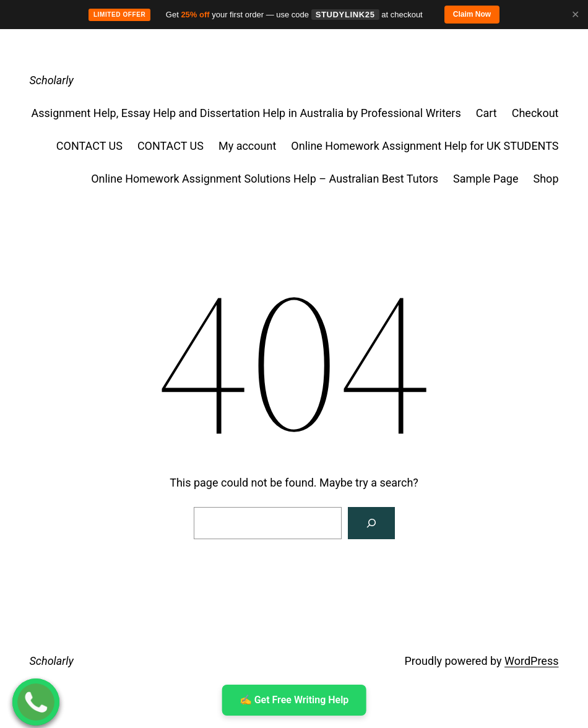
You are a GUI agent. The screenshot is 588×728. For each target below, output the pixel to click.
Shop (546, 179)
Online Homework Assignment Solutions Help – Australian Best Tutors (265, 179)
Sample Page (486, 179)
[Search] (371, 523)
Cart (486, 113)
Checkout (535, 113)
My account (247, 146)
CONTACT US (89, 146)
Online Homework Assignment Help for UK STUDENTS (425, 146)
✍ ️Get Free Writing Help (294, 700)
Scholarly (52, 80)
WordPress (531, 661)
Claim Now (472, 14)
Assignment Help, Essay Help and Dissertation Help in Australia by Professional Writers (246, 113)
